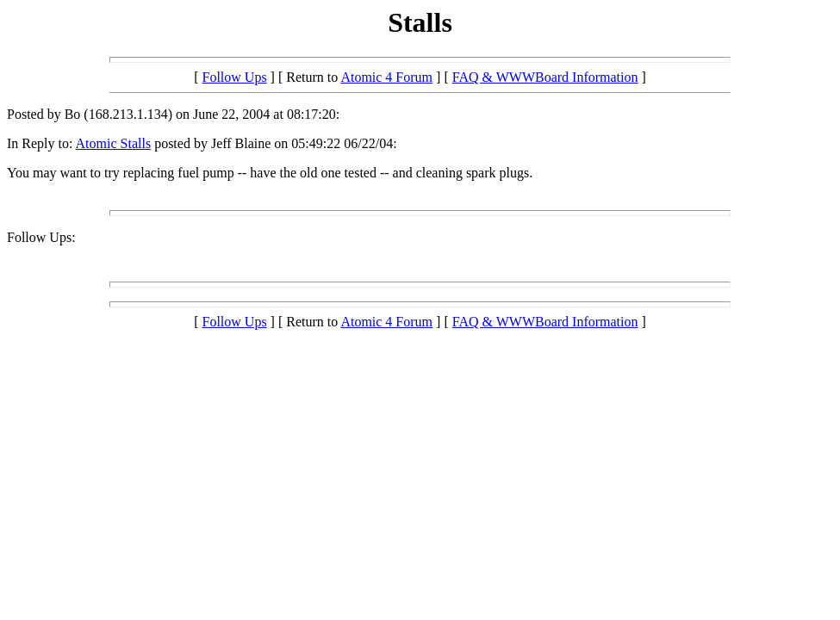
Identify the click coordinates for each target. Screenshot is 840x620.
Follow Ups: (41, 237)
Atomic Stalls (114, 143)
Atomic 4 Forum (386, 77)
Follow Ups (234, 77)
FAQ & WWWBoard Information (545, 77)
